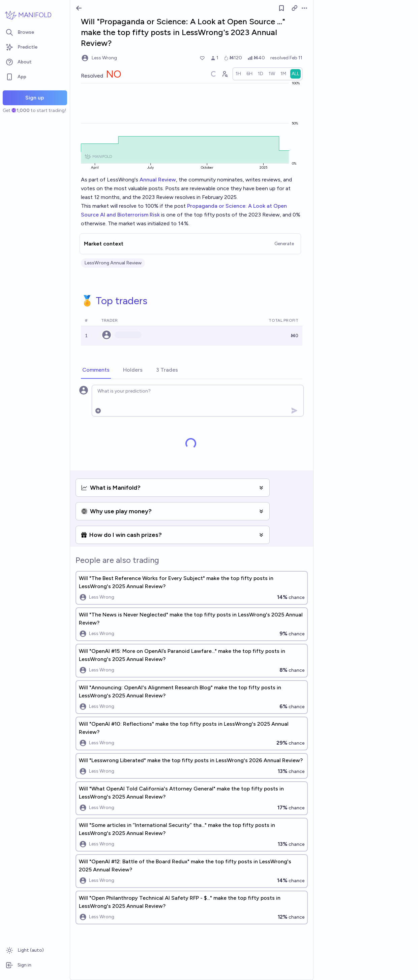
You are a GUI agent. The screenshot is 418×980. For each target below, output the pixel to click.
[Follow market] (281, 8)
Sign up (35, 98)
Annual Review (158, 180)
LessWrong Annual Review (113, 263)
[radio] (238, 74)
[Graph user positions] (225, 74)
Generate (284, 244)
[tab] (96, 370)
